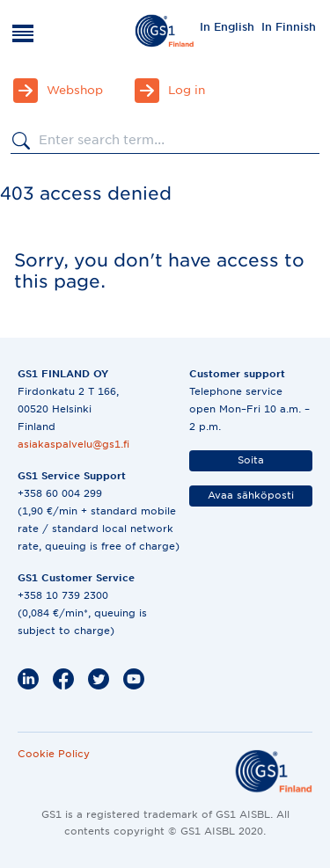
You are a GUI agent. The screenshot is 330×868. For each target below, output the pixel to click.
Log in (187, 90)
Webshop (75, 90)
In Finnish (289, 27)
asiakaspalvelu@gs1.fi (73, 444)
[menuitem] (227, 26)
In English (227, 27)
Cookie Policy (54, 754)
